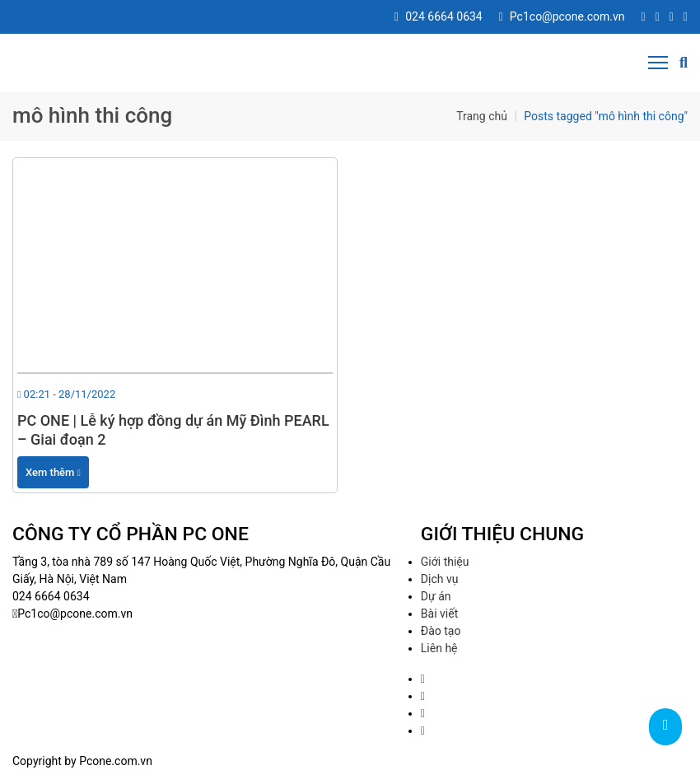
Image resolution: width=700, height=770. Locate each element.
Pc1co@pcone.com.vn (562, 16)
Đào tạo (441, 631)
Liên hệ (439, 648)
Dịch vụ (440, 579)
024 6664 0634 (439, 16)
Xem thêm (53, 472)
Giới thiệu (445, 562)
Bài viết (439, 614)
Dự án (436, 596)
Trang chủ (482, 116)
